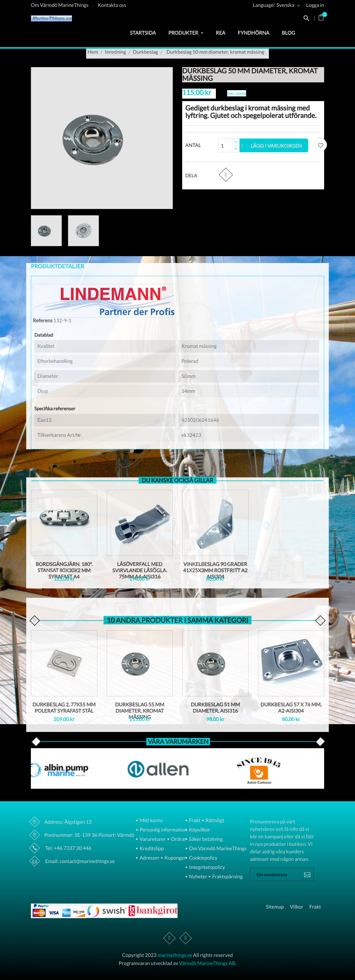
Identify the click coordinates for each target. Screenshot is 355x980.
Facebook (170, 938)
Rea (221, 33)
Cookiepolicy (203, 858)
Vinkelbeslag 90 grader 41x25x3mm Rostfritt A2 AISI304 (215, 570)
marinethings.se (175, 955)
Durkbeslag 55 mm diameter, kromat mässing (140, 711)
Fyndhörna (253, 33)
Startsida (143, 33)
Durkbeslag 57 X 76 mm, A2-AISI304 (291, 708)
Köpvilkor (199, 830)
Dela (226, 175)
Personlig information (163, 830)
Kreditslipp (151, 849)
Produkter (186, 33)
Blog (289, 33)
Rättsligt (214, 821)
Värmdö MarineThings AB (207, 963)
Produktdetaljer (58, 266)
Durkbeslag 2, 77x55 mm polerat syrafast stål (64, 708)
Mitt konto (151, 821)
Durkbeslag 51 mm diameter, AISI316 (215, 708)
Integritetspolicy (207, 868)
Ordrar (178, 839)
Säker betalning (205, 839)
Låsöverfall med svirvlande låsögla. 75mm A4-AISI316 (140, 570)
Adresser (149, 858)
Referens (43, 321)
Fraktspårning (227, 877)
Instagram (186, 938)
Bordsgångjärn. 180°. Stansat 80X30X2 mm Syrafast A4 (64, 570)
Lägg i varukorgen (272, 146)
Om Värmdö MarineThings (60, 5)
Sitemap (275, 907)
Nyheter (198, 877)
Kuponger (175, 858)
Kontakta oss (112, 5)
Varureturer (152, 839)
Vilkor (296, 907)
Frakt (194, 821)
